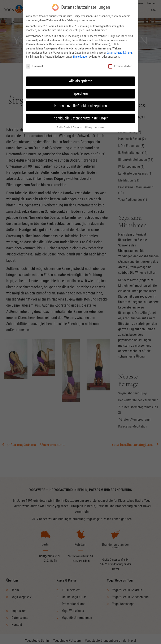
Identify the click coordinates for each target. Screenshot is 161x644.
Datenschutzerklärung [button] (83, 124)
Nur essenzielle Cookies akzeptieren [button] (81, 102)
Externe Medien (120, 63)
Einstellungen (80, 53)
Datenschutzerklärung (119, 49)
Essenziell (35, 63)
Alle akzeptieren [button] (81, 78)
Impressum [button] (99, 124)
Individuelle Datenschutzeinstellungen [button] (81, 115)
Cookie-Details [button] (64, 124)
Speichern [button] (81, 90)
